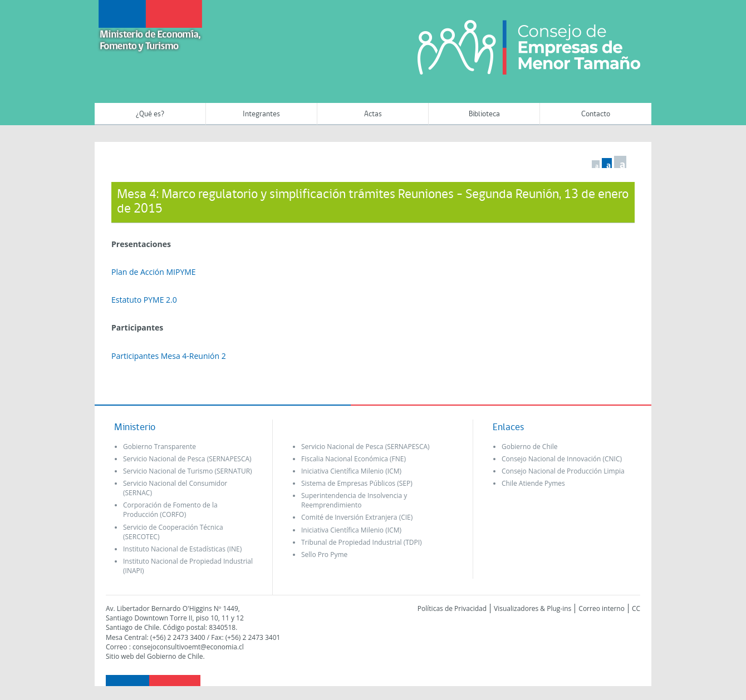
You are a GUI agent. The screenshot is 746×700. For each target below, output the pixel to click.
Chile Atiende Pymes (533, 483)
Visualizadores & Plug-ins (532, 608)
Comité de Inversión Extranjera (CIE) (357, 517)
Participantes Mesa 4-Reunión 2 (169, 356)
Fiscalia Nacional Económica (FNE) (354, 459)
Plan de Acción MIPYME (154, 272)
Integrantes (261, 114)
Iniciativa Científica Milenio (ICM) (351, 471)
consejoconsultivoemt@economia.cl (188, 647)
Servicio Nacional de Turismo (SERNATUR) (188, 471)
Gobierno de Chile (530, 447)
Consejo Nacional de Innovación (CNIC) (562, 459)
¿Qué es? (150, 114)
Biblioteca (484, 114)
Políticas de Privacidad (452, 608)
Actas (373, 114)
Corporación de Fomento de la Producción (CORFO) (170, 510)
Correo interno (602, 608)
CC (636, 608)
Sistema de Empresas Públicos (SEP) (357, 483)
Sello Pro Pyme (324, 554)
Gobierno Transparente (159, 447)
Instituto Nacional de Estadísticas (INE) (182, 549)
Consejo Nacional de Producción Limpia (563, 471)
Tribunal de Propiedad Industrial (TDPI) (362, 542)
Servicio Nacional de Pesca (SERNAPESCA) (187, 459)
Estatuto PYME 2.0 (144, 300)
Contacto (596, 114)
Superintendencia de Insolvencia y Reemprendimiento (354, 500)
